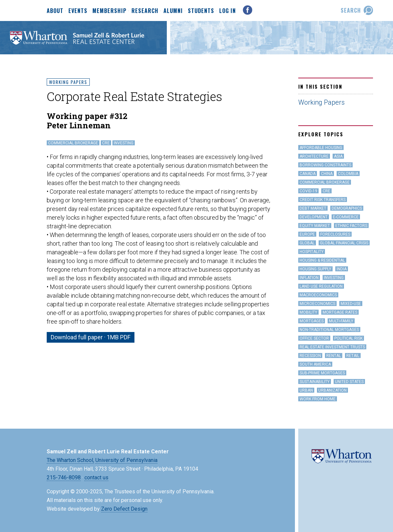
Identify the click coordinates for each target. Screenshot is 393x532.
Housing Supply (315, 269)
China (327, 174)
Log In (228, 11)
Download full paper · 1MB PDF (91, 337)
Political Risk (348, 338)
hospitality (312, 252)
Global (307, 243)
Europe (307, 234)
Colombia (348, 174)
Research (145, 11)
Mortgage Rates (340, 312)
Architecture (314, 156)
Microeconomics (317, 304)
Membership (109, 11)
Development (314, 217)
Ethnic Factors (351, 226)
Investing (124, 143)
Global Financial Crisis (344, 243)
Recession (310, 356)
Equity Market (315, 226)
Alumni (173, 11)
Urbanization (332, 390)
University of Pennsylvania (126, 460)
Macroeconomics (318, 295)
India (342, 269)
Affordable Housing (321, 148)
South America (315, 364)
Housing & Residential (322, 260)
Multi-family (341, 321)
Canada (308, 174)
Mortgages (312, 321)
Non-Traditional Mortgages (329, 330)
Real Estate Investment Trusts (332, 347)
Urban (306, 390)
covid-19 (308, 191)
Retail (353, 356)
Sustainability (315, 382)
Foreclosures (335, 234)
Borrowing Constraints (325, 165)
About (55, 11)
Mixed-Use (351, 304)
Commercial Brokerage (73, 143)
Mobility (308, 312)
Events (78, 11)
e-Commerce (346, 217)
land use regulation (321, 286)
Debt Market (313, 208)
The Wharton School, (70, 460)
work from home (318, 399)
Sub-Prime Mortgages (322, 373)
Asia (338, 156)
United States (349, 382)
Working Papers (68, 82)
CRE (106, 143)
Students (201, 11)
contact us (96, 477)
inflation (309, 278)
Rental (334, 356)
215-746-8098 (64, 477)
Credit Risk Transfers (323, 200)
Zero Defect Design (124, 509)
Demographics (347, 208)
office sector (314, 338)
